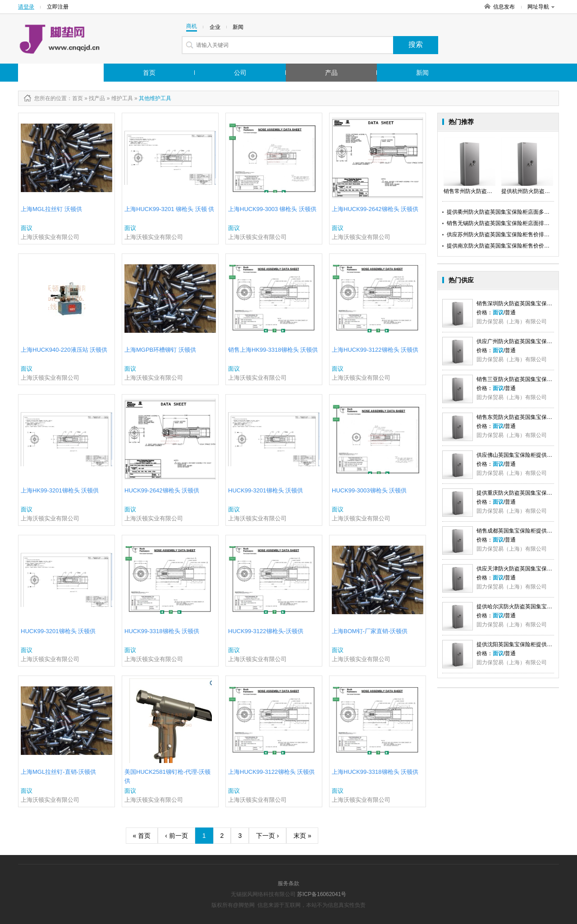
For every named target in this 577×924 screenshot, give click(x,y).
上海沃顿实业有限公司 (50, 237)
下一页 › (268, 836)
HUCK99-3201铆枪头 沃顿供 (266, 490)
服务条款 (288, 883)
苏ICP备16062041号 (322, 894)
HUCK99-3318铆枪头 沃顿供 (162, 631)
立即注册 (58, 7)
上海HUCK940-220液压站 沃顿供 (64, 350)
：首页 (75, 98)
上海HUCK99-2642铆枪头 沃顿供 (375, 209)
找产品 (97, 98)
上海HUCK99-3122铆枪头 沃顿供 (375, 350)
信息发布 (504, 7)
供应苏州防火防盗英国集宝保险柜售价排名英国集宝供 (512, 234)
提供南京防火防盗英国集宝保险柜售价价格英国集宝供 (512, 246)
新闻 (422, 73)
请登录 (26, 7)
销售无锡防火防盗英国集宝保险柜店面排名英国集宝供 (512, 223)
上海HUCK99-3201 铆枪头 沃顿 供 (169, 209)
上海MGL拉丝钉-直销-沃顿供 (58, 772)
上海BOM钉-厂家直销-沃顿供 (370, 631)
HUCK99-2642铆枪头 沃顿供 (162, 490)
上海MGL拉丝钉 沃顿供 (51, 209)
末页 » (302, 836)
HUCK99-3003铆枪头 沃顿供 (369, 490)
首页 (149, 73)
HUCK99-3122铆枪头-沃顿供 (266, 631)
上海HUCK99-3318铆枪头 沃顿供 (375, 772)
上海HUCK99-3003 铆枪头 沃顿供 (272, 209)
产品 (331, 73)
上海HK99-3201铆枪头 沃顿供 (60, 490)
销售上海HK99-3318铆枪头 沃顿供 (273, 350)
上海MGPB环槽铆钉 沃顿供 (160, 350)
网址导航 (541, 7)
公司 (240, 73)
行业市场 (51, 73)
